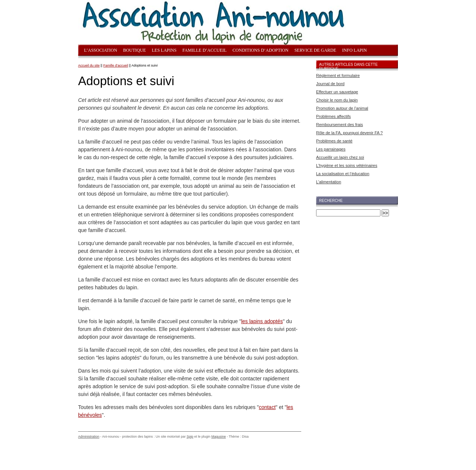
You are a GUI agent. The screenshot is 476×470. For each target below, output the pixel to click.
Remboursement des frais (340, 125)
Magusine (218, 437)
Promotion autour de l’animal (342, 108)
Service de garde (315, 50)
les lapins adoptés (262, 321)
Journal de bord (330, 84)
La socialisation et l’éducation (343, 174)
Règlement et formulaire (338, 75)
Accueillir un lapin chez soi (340, 157)
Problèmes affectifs (333, 116)
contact (267, 407)
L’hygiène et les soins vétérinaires (347, 165)
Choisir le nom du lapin (337, 100)
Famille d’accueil (205, 50)
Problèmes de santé (334, 141)
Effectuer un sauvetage (337, 92)
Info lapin (354, 50)
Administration (89, 437)
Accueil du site (89, 65)
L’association (101, 50)
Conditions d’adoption (260, 50)
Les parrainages (331, 149)
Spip (190, 437)
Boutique (134, 50)
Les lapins (164, 50)
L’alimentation (329, 182)
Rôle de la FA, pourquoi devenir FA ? (349, 133)
